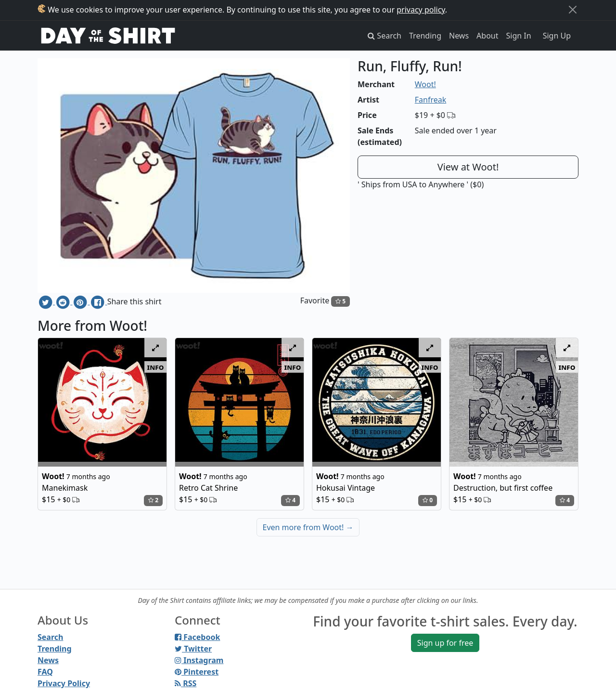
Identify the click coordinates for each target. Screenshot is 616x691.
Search (50, 637)
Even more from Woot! (308, 527)
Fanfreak (431, 100)
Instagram (199, 660)
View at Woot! (468, 167)
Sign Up (557, 36)
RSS (186, 683)
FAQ (45, 672)
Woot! (425, 84)
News (459, 36)
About (487, 36)
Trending (425, 36)
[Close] (573, 10)
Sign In (519, 36)
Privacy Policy (64, 683)
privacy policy (421, 10)
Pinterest (197, 672)
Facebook (197, 637)
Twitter (193, 649)
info (156, 367)
